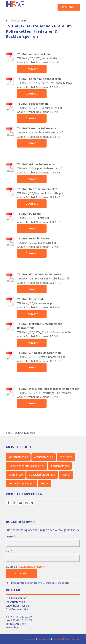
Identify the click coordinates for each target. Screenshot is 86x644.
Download (32, 69)
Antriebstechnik (43, 457)
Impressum (30, 639)
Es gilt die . (26, 567)
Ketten (44, 483)
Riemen (65, 475)
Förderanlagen (60, 466)
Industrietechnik (18, 457)
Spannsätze (16, 475)
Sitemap (76, 639)
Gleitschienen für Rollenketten (27, 466)
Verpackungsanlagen (21, 483)
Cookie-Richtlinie (61, 639)
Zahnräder (65, 457)
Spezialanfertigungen (42, 475)
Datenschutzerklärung (31, 567)
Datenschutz (44, 639)
